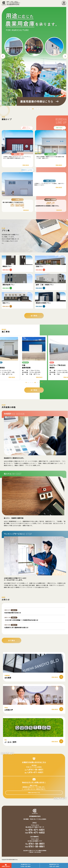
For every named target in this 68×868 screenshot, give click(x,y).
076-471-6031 (36, 772)
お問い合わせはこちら (34, 793)
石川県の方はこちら (26, 866)
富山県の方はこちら (54, 866)
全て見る (34, 390)
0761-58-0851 (36, 770)
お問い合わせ (6, 866)
